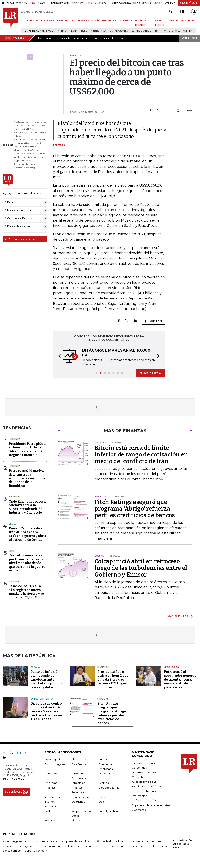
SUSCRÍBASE (189, 3)
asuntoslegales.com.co (18, 841)
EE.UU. (12, 524)
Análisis (103, 759)
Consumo (51, 773)
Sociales (50, 820)
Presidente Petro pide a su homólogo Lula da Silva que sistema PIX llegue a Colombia (27, 449)
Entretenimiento (42, 698)
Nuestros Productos (144, 772)
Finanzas (103, 698)
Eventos (104, 782)
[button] (58, 356)
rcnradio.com (114, 846)
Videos (76, 820)
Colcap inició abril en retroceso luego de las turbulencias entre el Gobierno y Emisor (141, 568)
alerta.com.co (12, 850)
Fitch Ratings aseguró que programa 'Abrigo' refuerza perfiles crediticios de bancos (135, 509)
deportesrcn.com (36, 850)
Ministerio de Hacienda (178, 31)
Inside (102, 797)
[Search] (171, 12)
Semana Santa (119, 31)
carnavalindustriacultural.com (62, 846)
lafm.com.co (159, 846)
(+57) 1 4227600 (14, 778)
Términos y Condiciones (147, 786)
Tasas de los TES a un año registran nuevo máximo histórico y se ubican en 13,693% (26, 592)
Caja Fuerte (79, 764)
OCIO (73, 20)
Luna (74, 31)
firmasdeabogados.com (113, 841)
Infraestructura (81, 797)
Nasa (64, 31)
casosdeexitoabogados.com (21, 846)
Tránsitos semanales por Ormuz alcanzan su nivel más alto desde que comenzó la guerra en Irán (27, 563)
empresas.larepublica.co (78, 841)
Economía (105, 773)
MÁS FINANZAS (178, 616)
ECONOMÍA (48, 20)
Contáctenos (140, 777)
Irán (157, 31)
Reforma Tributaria (94, 31)
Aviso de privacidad (144, 781)
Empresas (51, 782)
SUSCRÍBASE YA (150, 373)
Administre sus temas (20, 239)
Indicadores (52, 797)
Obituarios (78, 801)
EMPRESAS (62, 20)
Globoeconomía (109, 787)
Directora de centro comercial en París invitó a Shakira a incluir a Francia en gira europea (46, 711)
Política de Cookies (144, 800)
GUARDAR (185, 111)
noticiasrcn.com (137, 846)
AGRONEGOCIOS (111, 20)
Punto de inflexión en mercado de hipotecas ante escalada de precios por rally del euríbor (47, 679)
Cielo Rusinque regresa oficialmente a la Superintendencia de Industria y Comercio (27, 507)
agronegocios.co (47, 841)
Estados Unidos (141, 31)
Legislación (171, 667)
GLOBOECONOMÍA (89, 20)
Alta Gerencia (80, 759)
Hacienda (15, 439)
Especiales (78, 782)
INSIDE (192, 20)
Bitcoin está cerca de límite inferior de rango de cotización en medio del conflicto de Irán (141, 454)
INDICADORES (178, 20)
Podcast (50, 811)
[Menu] (24, 20)
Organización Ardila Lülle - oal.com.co (183, 843)
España (35, 667)
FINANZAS (33, 20)
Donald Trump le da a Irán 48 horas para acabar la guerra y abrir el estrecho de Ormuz (28, 534)
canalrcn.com (93, 846)
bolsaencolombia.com (146, 841)
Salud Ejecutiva (108, 811)
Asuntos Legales (55, 764)
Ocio (102, 801)
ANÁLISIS (128, 20)
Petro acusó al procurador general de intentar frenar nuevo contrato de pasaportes (180, 679)
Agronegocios (54, 759)
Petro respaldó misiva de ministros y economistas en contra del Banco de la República (27, 478)
